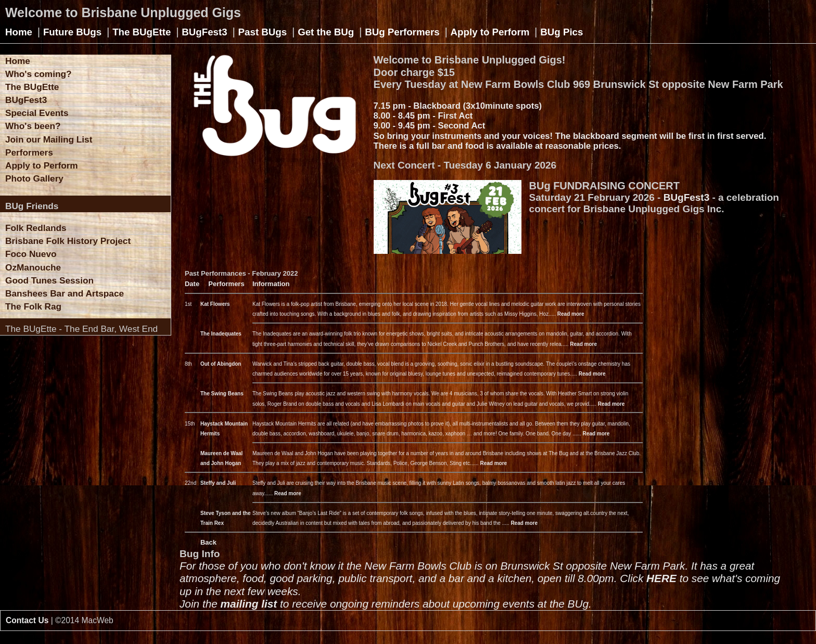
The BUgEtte (142, 32)
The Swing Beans (222, 394)
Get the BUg (326, 32)
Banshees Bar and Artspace (65, 293)
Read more (571, 314)
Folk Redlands (36, 228)
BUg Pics (562, 32)
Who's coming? (38, 74)
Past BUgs (263, 32)
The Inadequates (221, 334)
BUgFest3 (204, 32)
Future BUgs (72, 32)
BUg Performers (402, 32)
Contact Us (27, 620)
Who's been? (33, 126)
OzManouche (33, 267)
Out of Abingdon (221, 364)
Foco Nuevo (31, 254)
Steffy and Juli (218, 483)
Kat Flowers (215, 304)
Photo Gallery (34, 178)
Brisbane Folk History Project (68, 241)
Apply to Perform (490, 32)
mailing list (249, 604)
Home (19, 32)
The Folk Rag (33, 306)
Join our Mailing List (49, 139)
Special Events (37, 113)
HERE (661, 578)
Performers (29, 152)
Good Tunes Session (49, 280)
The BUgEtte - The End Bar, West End (81, 329)
